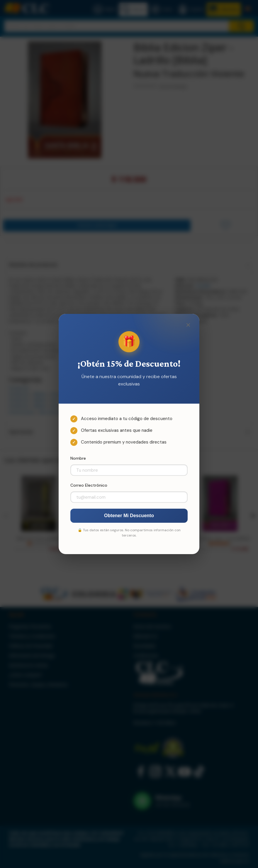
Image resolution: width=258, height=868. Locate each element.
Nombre (78, 458)
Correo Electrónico (89, 485)
